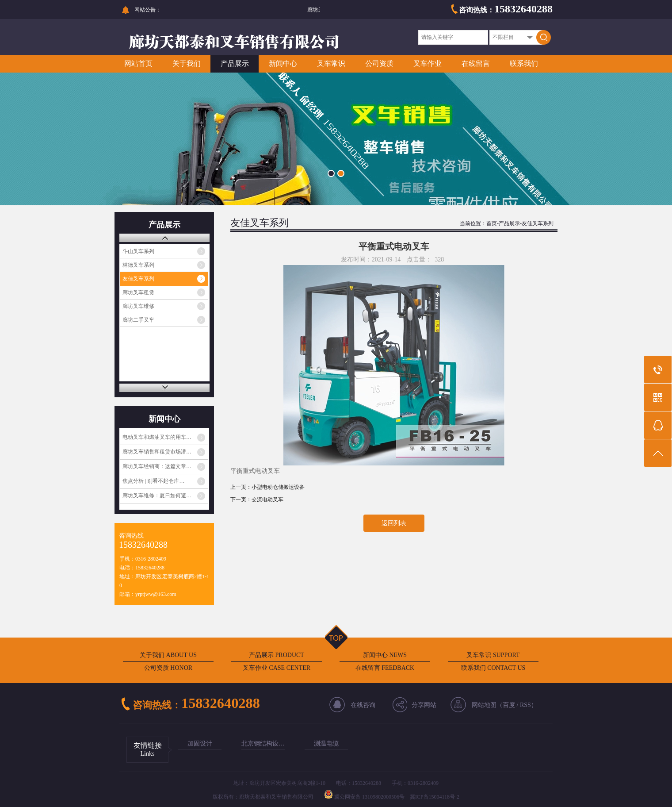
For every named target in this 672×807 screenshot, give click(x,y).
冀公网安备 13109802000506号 (369, 797)
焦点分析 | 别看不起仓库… (153, 481)
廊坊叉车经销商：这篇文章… (157, 466)
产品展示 (235, 63)
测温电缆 (326, 744)
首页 (492, 223)
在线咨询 (363, 705)
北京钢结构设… (263, 744)
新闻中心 (283, 63)
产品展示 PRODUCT (277, 655)
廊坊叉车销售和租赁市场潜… (157, 452)
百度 (509, 705)
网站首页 (138, 63)
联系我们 (524, 63)
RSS (525, 705)
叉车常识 (331, 63)
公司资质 (379, 63)
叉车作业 (428, 63)
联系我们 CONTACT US (493, 668)
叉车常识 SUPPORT (493, 655)
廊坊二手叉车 (138, 320)
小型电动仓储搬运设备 (278, 487)
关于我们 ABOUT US (168, 655)
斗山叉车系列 (138, 251)
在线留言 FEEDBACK (385, 668)
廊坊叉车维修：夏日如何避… (157, 496)
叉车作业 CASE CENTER (277, 668)
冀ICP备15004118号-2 (435, 797)
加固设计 (200, 744)
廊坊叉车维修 (138, 306)
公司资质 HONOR (168, 668)
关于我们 (187, 63)
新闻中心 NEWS (385, 655)
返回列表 (394, 523)
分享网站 (424, 705)
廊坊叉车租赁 (138, 292)
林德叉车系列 (138, 265)
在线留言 (476, 63)
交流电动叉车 (267, 500)
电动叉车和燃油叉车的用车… (157, 437)
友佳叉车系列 (138, 279)
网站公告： (148, 10)
